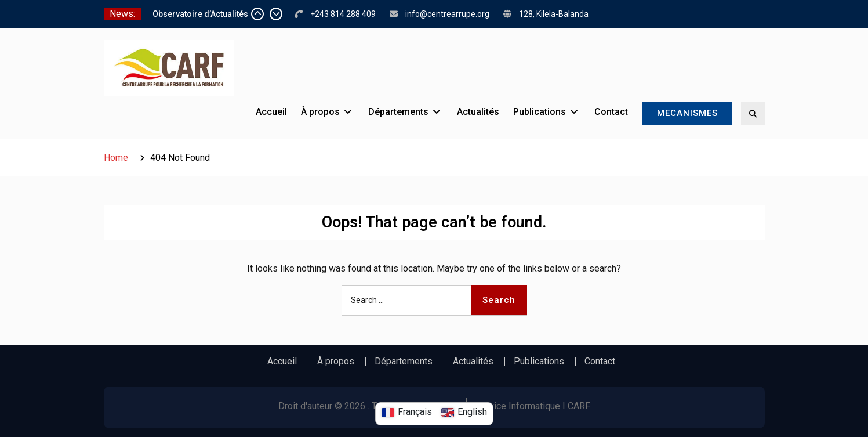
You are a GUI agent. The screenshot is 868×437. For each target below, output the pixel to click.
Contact (611, 112)
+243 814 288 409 (343, 14)
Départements (398, 112)
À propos (320, 112)
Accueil (271, 112)
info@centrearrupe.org (447, 14)
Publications (540, 112)
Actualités (478, 112)
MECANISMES (687, 113)
